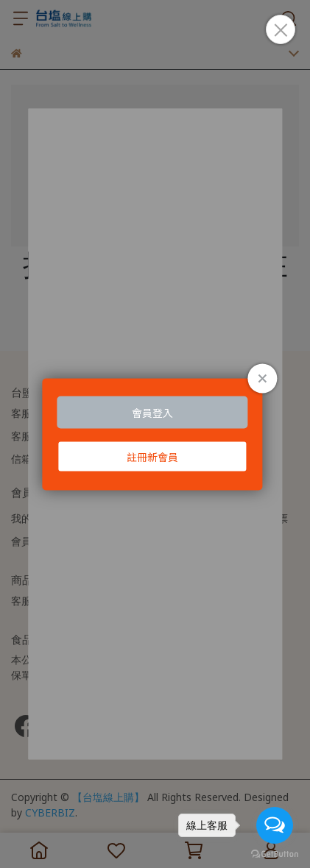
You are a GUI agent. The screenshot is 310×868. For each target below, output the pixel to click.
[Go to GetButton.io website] (275, 853)
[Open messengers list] (275, 825)
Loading (155, 434)
